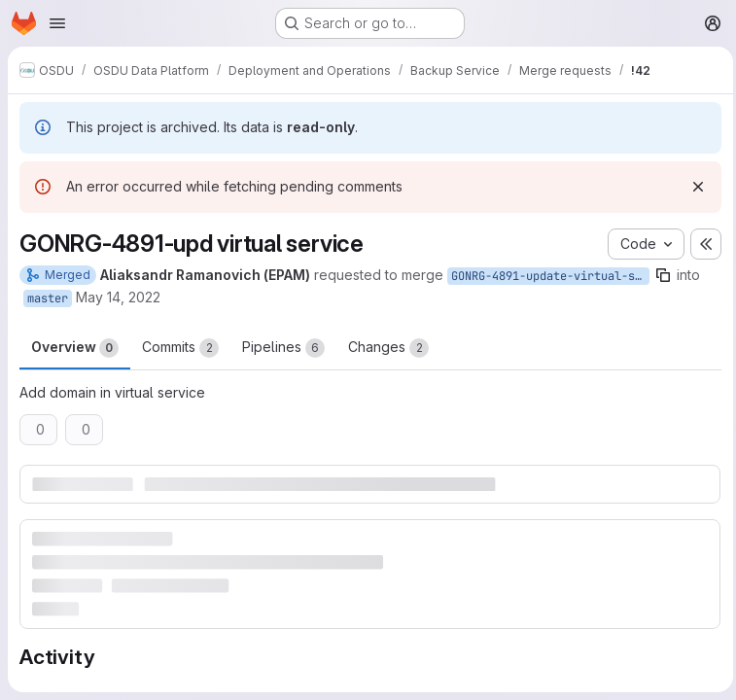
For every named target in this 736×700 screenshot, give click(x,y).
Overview (75, 348)
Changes (388, 348)
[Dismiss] (693, 187)
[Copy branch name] (663, 275)
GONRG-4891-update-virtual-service (550, 276)
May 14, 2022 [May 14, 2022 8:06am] (118, 297)
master (48, 298)
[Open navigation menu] (57, 23)
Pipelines (283, 348)
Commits (180, 348)
